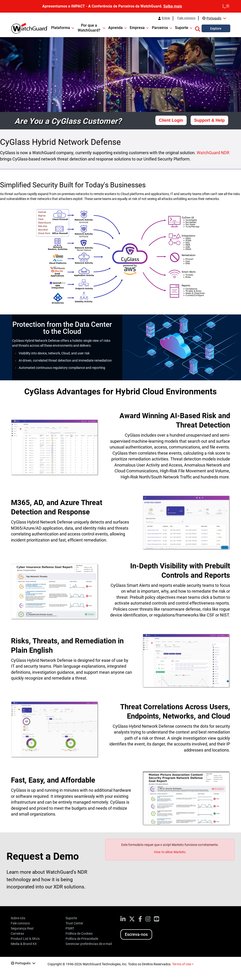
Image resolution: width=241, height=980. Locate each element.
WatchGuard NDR (213, 153)
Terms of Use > (183, 964)
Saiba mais (173, 6)
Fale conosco (186, 18)
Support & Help (209, 120)
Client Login (171, 120)
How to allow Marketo (170, 852)
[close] (226, 6)
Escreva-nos (136, 934)
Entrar (166, 18)
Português (214, 18)
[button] (198, 28)
